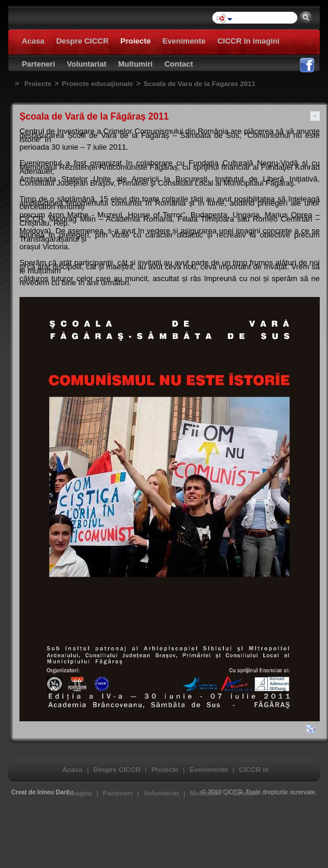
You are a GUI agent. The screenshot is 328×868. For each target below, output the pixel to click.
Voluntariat (161, 793)
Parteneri (118, 793)
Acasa (72, 769)
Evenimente (209, 769)
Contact (245, 793)
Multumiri (206, 793)
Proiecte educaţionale (98, 83)
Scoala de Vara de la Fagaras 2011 (199, 83)
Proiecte (38, 83)
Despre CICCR (117, 769)
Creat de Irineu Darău (42, 792)
